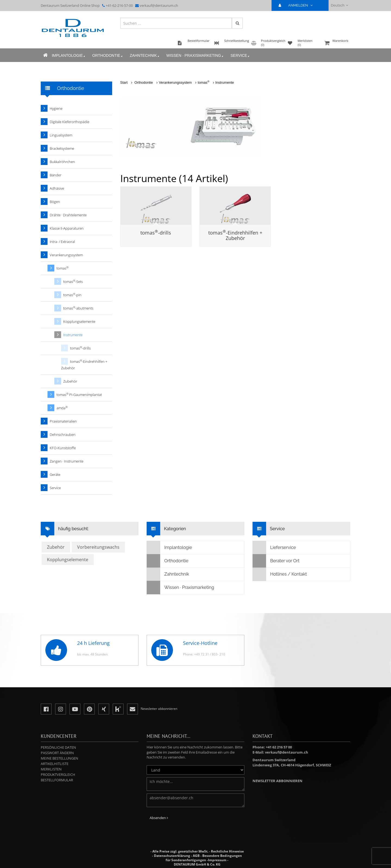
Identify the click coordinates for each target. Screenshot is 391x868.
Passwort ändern (57, 753)
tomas (204, 82)
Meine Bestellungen (59, 758)
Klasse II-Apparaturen (67, 228)
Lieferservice (274, 548)
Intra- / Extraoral (62, 242)
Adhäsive (57, 188)
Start (124, 82)
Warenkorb (337, 47)
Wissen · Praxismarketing (193, 59)
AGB (196, 856)
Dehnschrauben (63, 435)
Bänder (56, 175)
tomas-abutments (78, 308)
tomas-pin (72, 295)
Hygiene (56, 108)
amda (62, 408)
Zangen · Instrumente (67, 461)
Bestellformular (57, 780)
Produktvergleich (58, 775)
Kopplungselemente (79, 321)
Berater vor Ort (276, 561)
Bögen (55, 202)
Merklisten (51, 769)
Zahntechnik (142, 59)
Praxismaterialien (63, 421)
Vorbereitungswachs (98, 547)
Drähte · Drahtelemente (68, 215)
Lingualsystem (61, 135)
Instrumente (225, 82)
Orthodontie (105, 59)
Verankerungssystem (175, 82)
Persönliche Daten (58, 747)
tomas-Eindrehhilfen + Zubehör (235, 235)
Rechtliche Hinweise (227, 851)
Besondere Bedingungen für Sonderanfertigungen (204, 858)
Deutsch (340, 5)
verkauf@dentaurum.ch (159, 5)
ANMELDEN (298, 5)
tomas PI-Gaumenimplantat (79, 394)
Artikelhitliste (55, 764)
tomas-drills (156, 233)
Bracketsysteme (62, 148)
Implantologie (66, 59)
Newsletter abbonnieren (278, 781)
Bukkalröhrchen (62, 162)
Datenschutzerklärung (172, 856)
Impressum (217, 860)
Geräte (55, 474)
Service (238, 59)
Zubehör (70, 381)
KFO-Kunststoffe (63, 448)
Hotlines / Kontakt (280, 574)
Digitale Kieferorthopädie (70, 122)
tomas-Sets (73, 281)
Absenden (159, 818)
